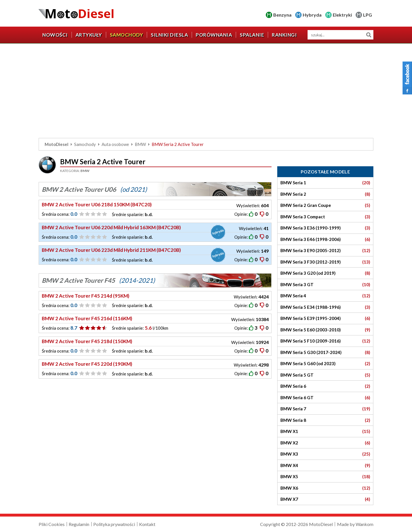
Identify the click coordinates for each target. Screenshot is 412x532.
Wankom (365, 524)
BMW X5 (325, 477)
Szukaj (369, 35)
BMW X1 (325, 431)
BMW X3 (325, 454)
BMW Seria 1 (325, 183)
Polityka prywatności (114, 524)
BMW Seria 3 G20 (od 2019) (325, 273)
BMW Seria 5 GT (325, 375)
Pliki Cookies (52, 524)
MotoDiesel (57, 144)
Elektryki (342, 15)
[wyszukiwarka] (340, 35)
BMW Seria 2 (325, 194)
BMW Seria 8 (325, 420)
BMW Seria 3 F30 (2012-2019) (325, 262)
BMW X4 (325, 465)
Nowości (55, 35)
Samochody (127, 35)
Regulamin (79, 524)
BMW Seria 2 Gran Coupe (325, 205)
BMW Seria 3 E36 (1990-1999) (325, 228)
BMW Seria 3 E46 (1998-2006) (325, 239)
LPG (368, 15)
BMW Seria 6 (325, 386)
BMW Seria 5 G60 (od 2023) (325, 364)
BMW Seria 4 (325, 296)
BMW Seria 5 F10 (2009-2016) (325, 341)
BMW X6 (325, 488)
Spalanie (252, 35)
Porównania (214, 35)
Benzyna (282, 15)
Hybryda (312, 15)
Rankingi (284, 35)
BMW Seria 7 (325, 409)
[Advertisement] (206, 92)
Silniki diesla (169, 35)
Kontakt (147, 524)
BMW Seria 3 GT (325, 285)
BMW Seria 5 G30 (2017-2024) (325, 352)
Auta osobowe (115, 144)
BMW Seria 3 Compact (325, 217)
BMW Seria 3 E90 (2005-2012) (325, 251)
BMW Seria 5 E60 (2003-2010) (325, 330)
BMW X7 (325, 499)
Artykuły (89, 35)
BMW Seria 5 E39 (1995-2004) (325, 318)
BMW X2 (325, 443)
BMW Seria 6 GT (325, 398)
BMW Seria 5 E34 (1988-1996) (325, 307)
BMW (140, 144)
